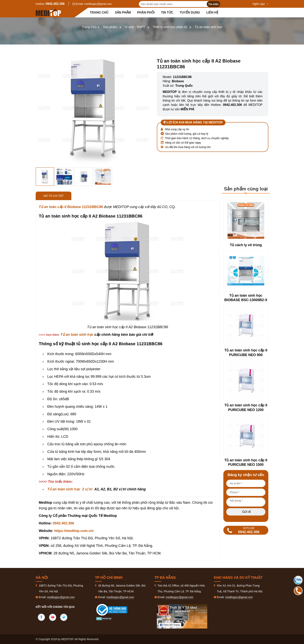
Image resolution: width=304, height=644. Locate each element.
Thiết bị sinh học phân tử (170, 27)
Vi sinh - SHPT (135, 27)
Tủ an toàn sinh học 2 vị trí (70, 489)
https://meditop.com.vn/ (74, 531)
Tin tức (167, 12)
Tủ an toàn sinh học (209, 27)
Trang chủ (99, 12)
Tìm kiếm (213, 4)
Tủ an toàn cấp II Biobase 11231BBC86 (71, 207)
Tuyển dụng (190, 12)
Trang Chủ (89, 27)
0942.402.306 (55, 4)
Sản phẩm (123, 12)
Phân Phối (146, 12)
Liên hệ (212, 12)
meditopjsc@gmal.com (98, 4)
